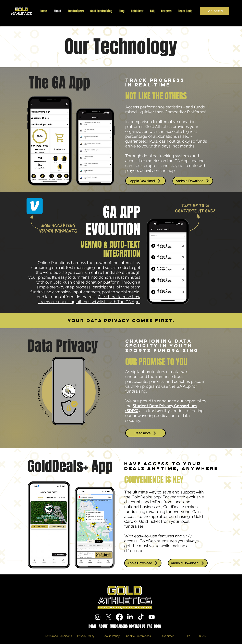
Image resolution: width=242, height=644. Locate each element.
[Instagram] (98, 617)
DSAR (203, 636)
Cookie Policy (111, 636)
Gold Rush (62, 282)
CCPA (187, 636)
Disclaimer (167, 636)
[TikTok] (141, 617)
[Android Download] (193, 181)
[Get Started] (215, 11)
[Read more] (146, 433)
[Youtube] (152, 617)
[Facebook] (119, 617)
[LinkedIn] (130, 617)
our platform (63, 297)
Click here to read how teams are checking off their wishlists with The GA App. (89, 299)
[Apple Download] (146, 181)
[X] (108, 617)
